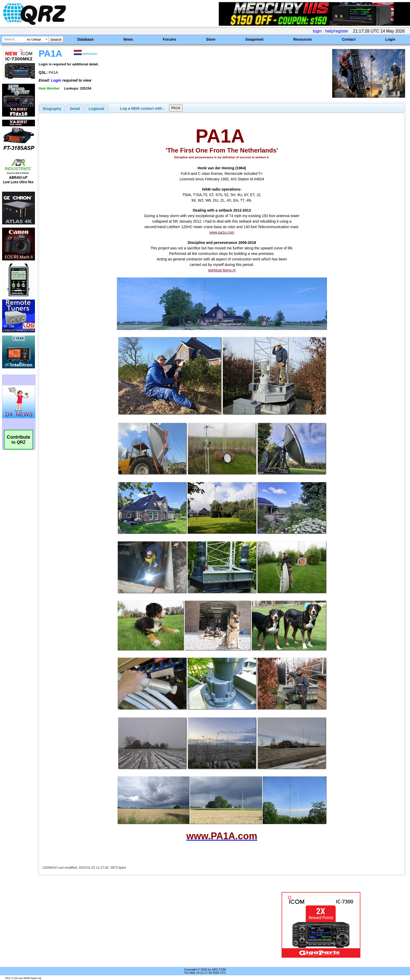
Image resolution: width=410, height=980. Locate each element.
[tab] (52, 109)
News (128, 39)
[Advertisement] (141, 925)
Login (390, 39)
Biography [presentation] (52, 109)
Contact (349, 39)
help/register (337, 31)
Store (211, 39)
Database (85, 39)
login (317, 31)
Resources (303, 39)
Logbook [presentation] (97, 109)
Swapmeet (254, 39)
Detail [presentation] (75, 109)
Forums (170, 39)
